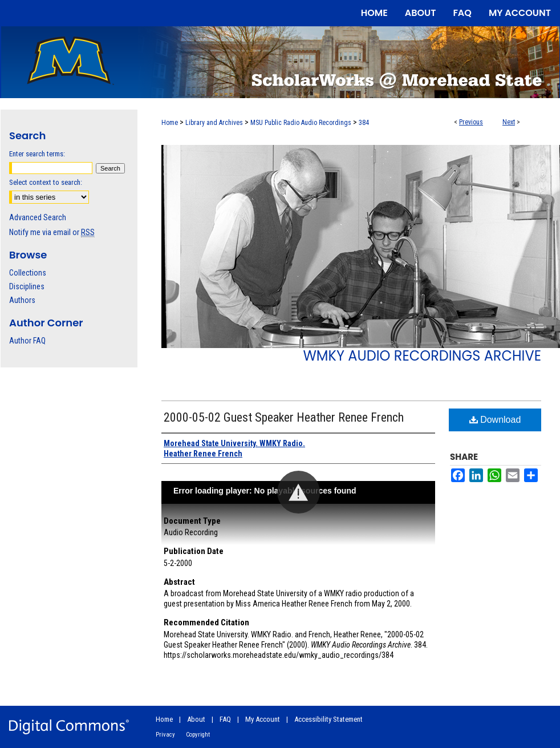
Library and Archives (214, 123)
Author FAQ (27, 341)
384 (364, 123)
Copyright (198, 735)
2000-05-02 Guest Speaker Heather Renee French (284, 417)
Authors (22, 300)
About (196, 719)
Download (495, 420)
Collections (28, 273)
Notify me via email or (52, 232)
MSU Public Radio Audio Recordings (301, 123)
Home (170, 123)
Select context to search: (46, 182)
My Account (263, 719)
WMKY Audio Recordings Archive (422, 356)
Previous (471, 122)
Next (509, 122)
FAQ (225, 719)
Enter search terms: (37, 154)
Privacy (165, 735)
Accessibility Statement (328, 719)
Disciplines (27, 286)
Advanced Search (38, 217)
